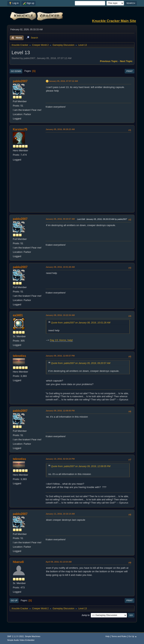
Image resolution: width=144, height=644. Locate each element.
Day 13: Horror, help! (61, 340)
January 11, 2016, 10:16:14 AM (60, 514)
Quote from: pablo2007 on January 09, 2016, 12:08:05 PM (81, 466)
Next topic (126, 61)
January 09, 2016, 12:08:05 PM (60, 411)
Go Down (16, 71)
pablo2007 (20, 81)
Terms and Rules (119, 636)
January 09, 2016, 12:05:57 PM (60, 356)
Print (130, 71)
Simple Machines (33, 636)
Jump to (86, 615)
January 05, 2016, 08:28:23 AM (60, 129)
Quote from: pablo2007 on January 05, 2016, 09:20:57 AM (81, 363)
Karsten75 (20, 129)
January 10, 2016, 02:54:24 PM (60, 459)
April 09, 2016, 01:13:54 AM (58, 562)
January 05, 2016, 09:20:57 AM (60, 219)
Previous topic (109, 61)
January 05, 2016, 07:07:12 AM (63, 81)
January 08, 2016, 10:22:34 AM (60, 315)
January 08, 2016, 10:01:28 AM (60, 267)
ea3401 (18, 315)
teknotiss (19, 356)
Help (107, 636)
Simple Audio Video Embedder (21, 640)
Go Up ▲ (133, 636)
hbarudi (18, 562)
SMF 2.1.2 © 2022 (15, 636)
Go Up (14, 600)
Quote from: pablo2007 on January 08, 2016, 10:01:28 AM (81, 323)
